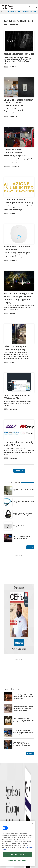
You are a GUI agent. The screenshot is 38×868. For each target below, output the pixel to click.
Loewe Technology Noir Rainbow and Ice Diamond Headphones (24, 514)
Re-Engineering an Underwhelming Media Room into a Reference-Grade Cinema (24, 725)
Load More (19, 471)
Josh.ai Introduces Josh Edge (19, 54)
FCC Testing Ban (12, 12)
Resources (4, 819)
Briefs (6, 67)
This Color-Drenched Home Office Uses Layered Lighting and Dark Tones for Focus (24, 701)
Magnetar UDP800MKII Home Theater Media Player (23, 538)
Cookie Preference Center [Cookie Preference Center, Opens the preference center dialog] (17, 860)
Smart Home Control (24, 814)
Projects (7, 166)
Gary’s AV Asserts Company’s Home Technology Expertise (15, 153)
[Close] (32, 824)
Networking (22, 809)
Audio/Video (22, 817)
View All (30, 547)
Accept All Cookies (17, 855)
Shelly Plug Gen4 (19, 526)
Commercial (22, 812)
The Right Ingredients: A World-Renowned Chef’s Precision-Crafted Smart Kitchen (23, 689)
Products (3, 814)
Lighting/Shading (24, 819)
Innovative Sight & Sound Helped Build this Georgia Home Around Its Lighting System (24, 677)
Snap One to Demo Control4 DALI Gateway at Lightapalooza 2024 (19, 103)
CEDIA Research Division (25, 12)
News (6, 313)
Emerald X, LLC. (16, 867)
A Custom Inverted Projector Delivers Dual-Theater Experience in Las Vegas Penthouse (24, 713)
